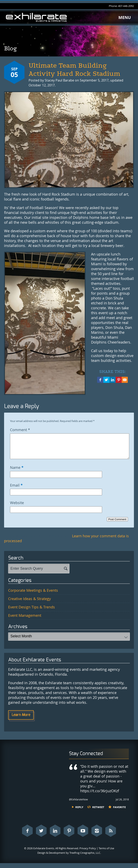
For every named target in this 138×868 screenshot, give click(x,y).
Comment (20, 430)
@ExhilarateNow (78, 804)
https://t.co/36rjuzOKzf (100, 796)
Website (17, 508)
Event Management (25, 620)
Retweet (98, 812)
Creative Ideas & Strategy (29, 604)
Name (17, 472)
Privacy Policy (88, 853)
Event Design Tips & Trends (32, 612)
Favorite (119, 812)
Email (16, 490)
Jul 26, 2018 (122, 804)
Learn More (21, 720)
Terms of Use (106, 853)
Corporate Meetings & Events (33, 595)
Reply (79, 812)
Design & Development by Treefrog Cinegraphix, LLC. (69, 858)
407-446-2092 (126, 6)
